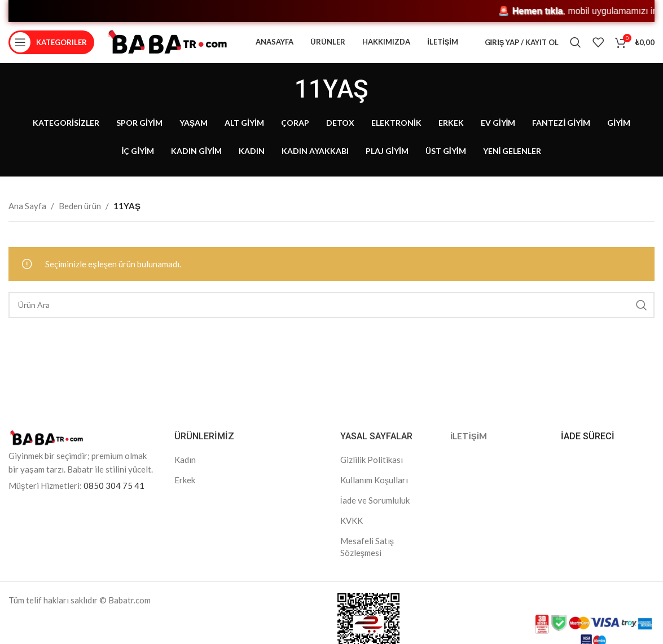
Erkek (185, 490)
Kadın (185, 470)
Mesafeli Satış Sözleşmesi (367, 557)
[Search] (576, 48)
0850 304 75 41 (114, 496)
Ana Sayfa (27, 216)
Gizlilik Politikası (372, 470)
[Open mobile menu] (51, 48)
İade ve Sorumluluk (375, 510)
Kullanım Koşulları (374, 490)
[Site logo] (168, 47)
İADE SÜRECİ (588, 446)
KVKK (352, 531)
